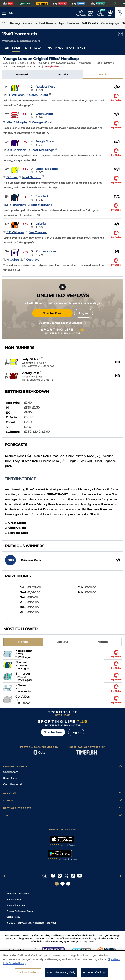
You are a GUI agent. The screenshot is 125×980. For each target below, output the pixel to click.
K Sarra (20, 685)
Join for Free (52, 313)
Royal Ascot (10, 778)
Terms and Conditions (18, 894)
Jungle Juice (45, 141)
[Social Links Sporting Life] (57, 884)
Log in (84, 313)
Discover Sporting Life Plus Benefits (62, 323)
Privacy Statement (16, 905)
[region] (62, 965)
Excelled (42, 196)
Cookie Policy (13, 917)
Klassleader (24, 651)
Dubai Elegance (47, 169)
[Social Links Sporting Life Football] (68, 884)
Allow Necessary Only (61, 972)
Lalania (41, 224)
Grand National (12, 784)
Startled (21, 662)
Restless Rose (45, 87)
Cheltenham (11, 772)
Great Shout (44, 114)
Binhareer (23, 674)
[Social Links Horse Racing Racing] (62, 884)
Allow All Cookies (94, 972)
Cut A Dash (24, 697)
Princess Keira (46, 251)
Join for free (53, 732)
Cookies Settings (28, 972)
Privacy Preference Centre (20, 911)
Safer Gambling (41, 936)
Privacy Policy (14, 899)
